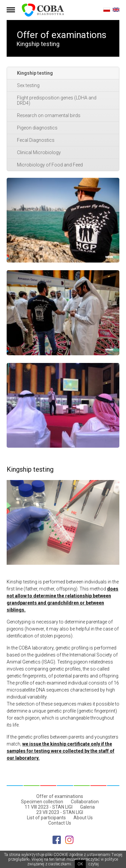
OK (80, 864)
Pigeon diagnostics (37, 128)
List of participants (46, 818)
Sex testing (28, 85)
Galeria (87, 807)
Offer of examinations (60, 796)
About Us (83, 818)
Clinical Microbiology (39, 152)
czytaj (94, 864)
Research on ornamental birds (49, 115)
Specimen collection (42, 802)
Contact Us (60, 823)
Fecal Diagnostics (36, 140)
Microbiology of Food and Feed (50, 165)
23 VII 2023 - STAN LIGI (60, 812)
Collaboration (85, 802)
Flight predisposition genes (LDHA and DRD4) (57, 100)
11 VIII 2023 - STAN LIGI (49, 807)
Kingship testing (35, 73)
